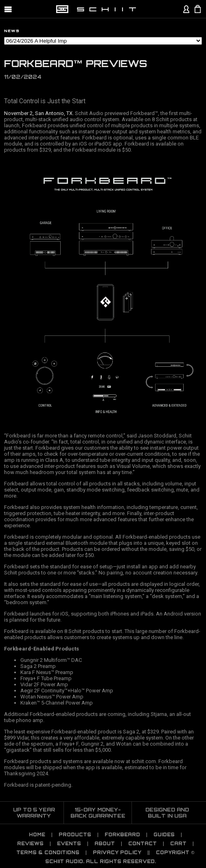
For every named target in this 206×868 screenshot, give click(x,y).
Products (75, 835)
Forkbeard (122, 835)
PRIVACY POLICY (117, 853)
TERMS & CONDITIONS (48, 853)
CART (178, 844)
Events (69, 844)
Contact (142, 844)
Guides (164, 835)
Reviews (30, 844)
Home (37, 835)
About (105, 844)
